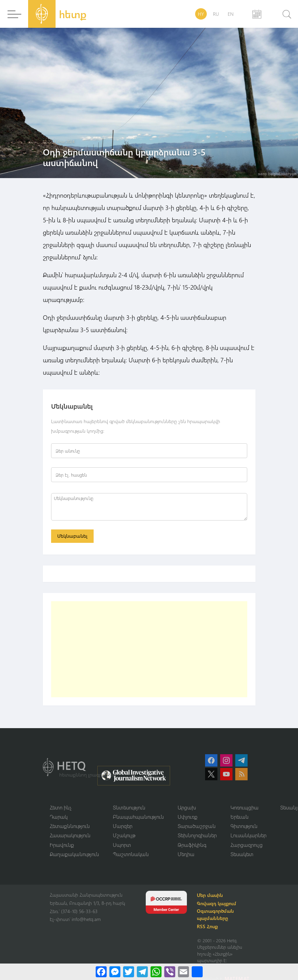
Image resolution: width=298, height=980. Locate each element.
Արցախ (187, 808)
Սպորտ (122, 845)
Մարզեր (123, 827)
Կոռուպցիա (245, 808)
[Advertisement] (149, 650)
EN (231, 14)
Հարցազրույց (247, 845)
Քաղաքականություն (74, 855)
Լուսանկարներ (248, 836)
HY (201, 14)
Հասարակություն (70, 836)
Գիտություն (244, 827)
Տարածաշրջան (197, 827)
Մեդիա (186, 855)
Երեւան (240, 817)
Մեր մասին (211, 896)
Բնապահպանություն (138, 817)
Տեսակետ (242, 855)
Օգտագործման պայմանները (216, 915)
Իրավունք (62, 845)
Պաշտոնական (131, 855)
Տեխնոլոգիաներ (197, 836)
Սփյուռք (188, 817)
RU (216, 14)
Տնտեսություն (129, 808)
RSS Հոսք (208, 927)
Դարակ (59, 817)
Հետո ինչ (61, 808)
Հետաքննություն (70, 827)
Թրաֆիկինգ (192, 845)
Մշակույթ (124, 836)
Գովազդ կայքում (218, 904)
